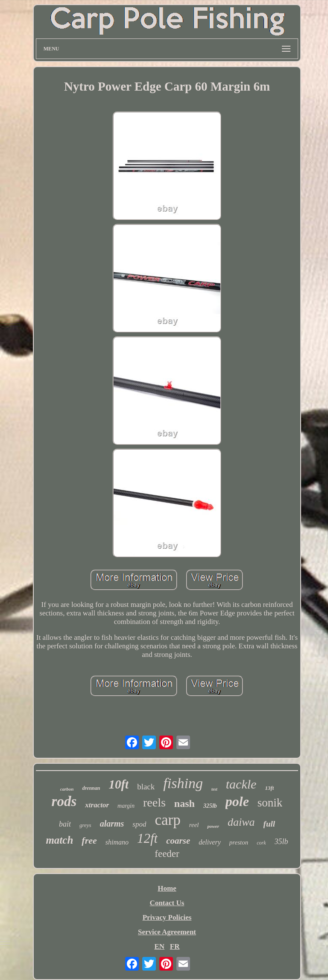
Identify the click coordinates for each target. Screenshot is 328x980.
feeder (167, 854)
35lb (281, 842)
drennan (91, 788)
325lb (210, 806)
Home (167, 888)
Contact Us (167, 903)
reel (194, 825)
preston (239, 842)
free (89, 840)
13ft (269, 788)
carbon (67, 789)
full (269, 824)
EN (159, 946)
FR (175, 946)
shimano (117, 842)
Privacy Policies (167, 917)
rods (64, 801)
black (146, 787)
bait (65, 824)
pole (237, 801)
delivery (210, 842)
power (213, 826)
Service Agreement (167, 932)
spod (139, 824)
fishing (183, 783)
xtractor (97, 805)
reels (154, 802)
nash (184, 803)
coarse (178, 841)
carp (167, 820)
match (59, 840)
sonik (270, 803)
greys (85, 825)
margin (126, 806)
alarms (112, 824)
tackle (241, 784)
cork (261, 843)
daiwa (241, 822)
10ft (119, 784)
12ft (147, 838)
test (214, 789)
